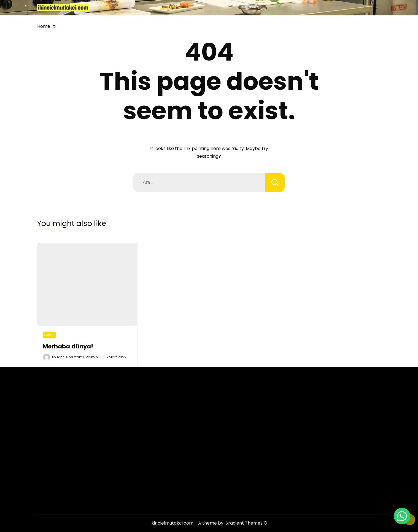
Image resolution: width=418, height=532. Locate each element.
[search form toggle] (376, 8)
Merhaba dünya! (68, 346)
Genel (49, 335)
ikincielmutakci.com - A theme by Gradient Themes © (209, 523)
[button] (402, 516)
